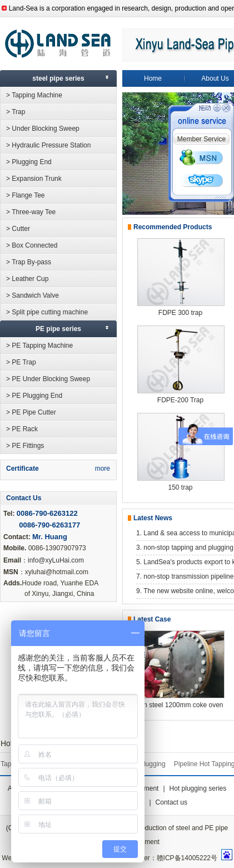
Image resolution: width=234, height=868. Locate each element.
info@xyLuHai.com (56, 560)
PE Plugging (147, 764)
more (103, 468)
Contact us (171, 802)
